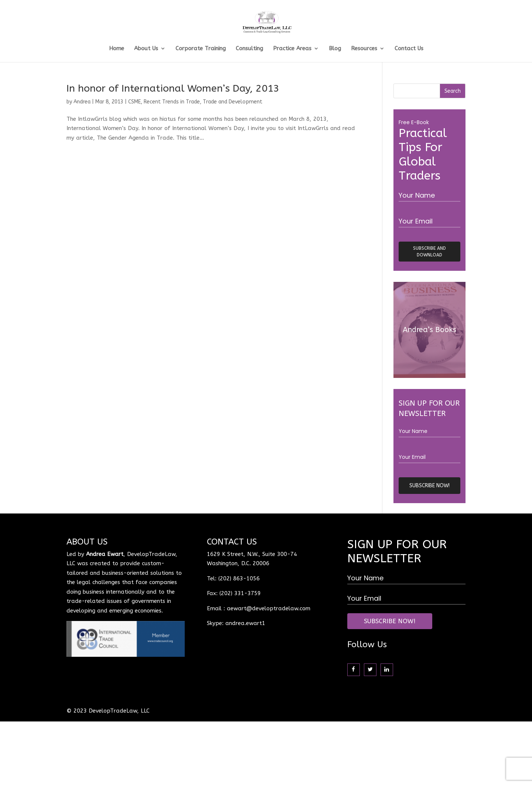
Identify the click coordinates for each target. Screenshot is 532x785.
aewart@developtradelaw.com (269, 608)
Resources (364, 49)
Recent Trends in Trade (172, 102)
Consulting (249, 49)
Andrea (82, 102)
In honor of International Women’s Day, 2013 (173, 88)
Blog (335, 49)
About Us (146, 49)
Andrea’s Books (429, 330)
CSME (134, 102)
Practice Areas (292, 49)
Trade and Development (233, 102)
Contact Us (409, 49)
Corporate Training (201, 49)
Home (117, 49)
